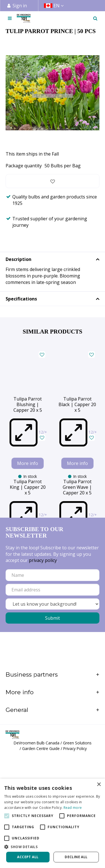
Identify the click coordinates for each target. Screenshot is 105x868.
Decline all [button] (76, 857)
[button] (53, 847)
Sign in (20, 6)
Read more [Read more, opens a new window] (73, 808)
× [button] (99, 785)
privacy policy (43, 670)
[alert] (53, 823)
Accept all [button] (28, 857)
